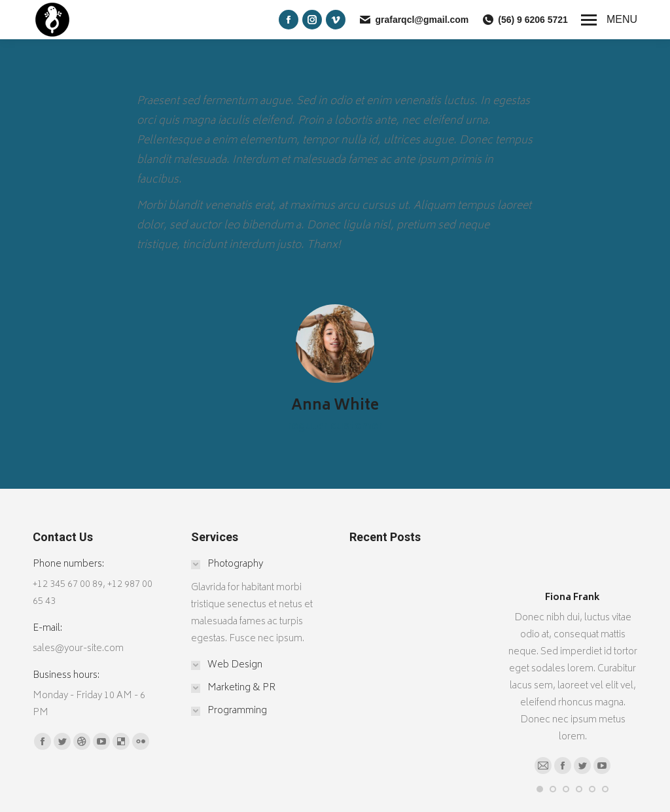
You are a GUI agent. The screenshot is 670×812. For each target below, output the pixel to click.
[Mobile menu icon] (609, 20)
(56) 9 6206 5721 (525, 20)
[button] (540, 789)
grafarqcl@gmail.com (414, 20)
